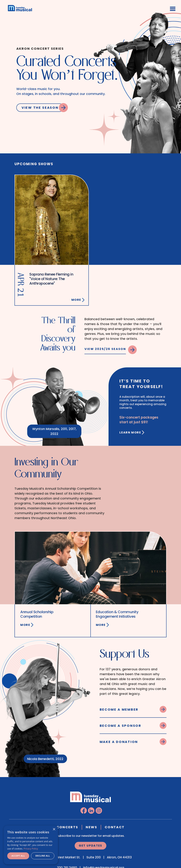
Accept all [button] (18, 856)
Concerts (67, 827)
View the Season (40, 108)
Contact (115, 827)
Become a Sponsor (120, 726)
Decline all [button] (43, 856)
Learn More (130, 432)
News (91, 827)
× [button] (54, 829)
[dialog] (31, 845)
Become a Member (119, 709)
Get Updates (91, 846)
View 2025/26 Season (105, 349)
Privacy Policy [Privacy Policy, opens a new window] (31, 849)
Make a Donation (119, 742)
